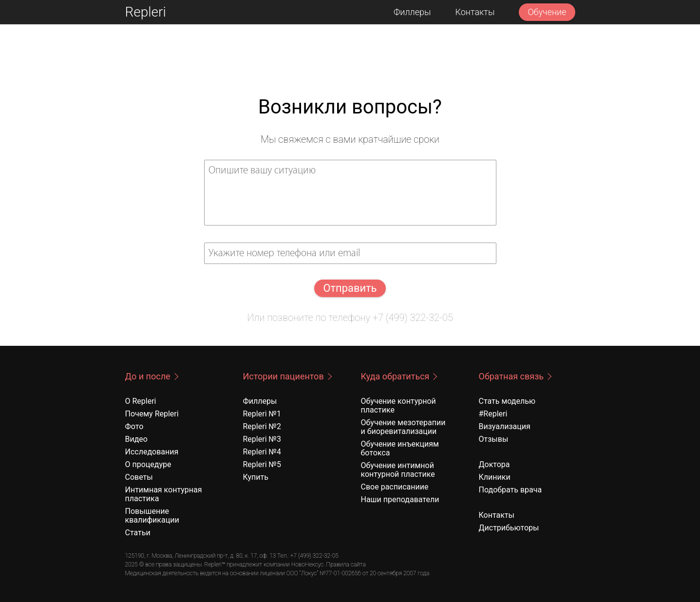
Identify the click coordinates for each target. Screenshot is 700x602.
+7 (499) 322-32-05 (413, 318)
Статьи (138, 533)
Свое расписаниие (395, 487)
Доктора (494, 464)
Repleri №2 (262, 426)
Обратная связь (511, 376)
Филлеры (412, 12)
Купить (256, 477)
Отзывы (494, 439)
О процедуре (148, 464)
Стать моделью (507, 401)
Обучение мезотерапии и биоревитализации (403, 427)
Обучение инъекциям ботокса (400, 448)
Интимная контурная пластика (164, 494)
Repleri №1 (262, 414)
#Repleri (493, 414)
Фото (134, 426)
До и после (148, 376)
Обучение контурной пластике (398, 405)
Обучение (547, 12)
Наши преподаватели (400, 499)
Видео (136, 439)
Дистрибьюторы (509, 528)
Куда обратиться (395, 376)
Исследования (152, 452)
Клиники (495, 477)
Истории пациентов (284, 376)
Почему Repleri (152, 414)
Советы (139, 477)
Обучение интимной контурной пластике (398, 470)
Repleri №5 (262, 464)
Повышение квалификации (152, 516)
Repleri (146, 12)
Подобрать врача (511, 490)
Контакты (475, 12)
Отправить (350, 288)
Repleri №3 (262, 439)
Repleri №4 (262, 452)
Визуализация (505, 426)
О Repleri (141, 401)
